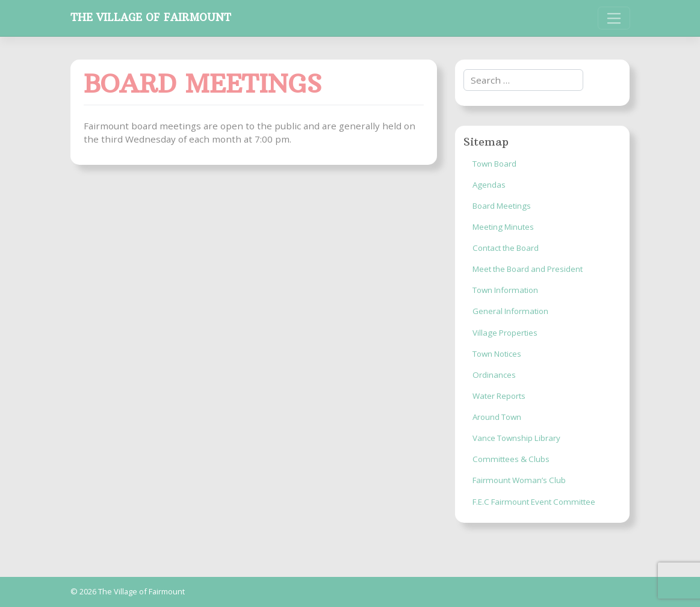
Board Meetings (502, 206)
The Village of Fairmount (151, 17)
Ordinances (494, 375)
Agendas (489, 185)
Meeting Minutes (503, 227)
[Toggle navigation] (614, 18)
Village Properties (505, 333)
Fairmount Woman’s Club (519, 480)
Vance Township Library (516, 438)
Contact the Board (506, 248)
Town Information (505, 290)
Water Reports (499, 396)
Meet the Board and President (528, 269)
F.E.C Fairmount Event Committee (534, 502)
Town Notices (497, 354)
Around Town (497, 417)
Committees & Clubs (511, 459)
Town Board (494, 164)
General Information (510, 311)
